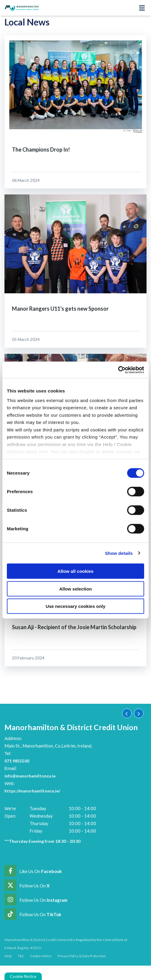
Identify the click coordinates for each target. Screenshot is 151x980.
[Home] (19, 8)
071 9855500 (18, 761)
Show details (119, 553)
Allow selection (75, 589)
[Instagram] (36, 900)
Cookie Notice (23, 976)
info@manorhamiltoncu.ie (31, 776)
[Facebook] (33, 871)
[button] (127, 713)
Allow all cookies (76, 571)
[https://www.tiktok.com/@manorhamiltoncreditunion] (33, 914)
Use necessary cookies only (75, 606)
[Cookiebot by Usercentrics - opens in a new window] (118, 370)
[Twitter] (27, 885)
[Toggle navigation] (142, 8)
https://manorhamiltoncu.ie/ (34, 791)
